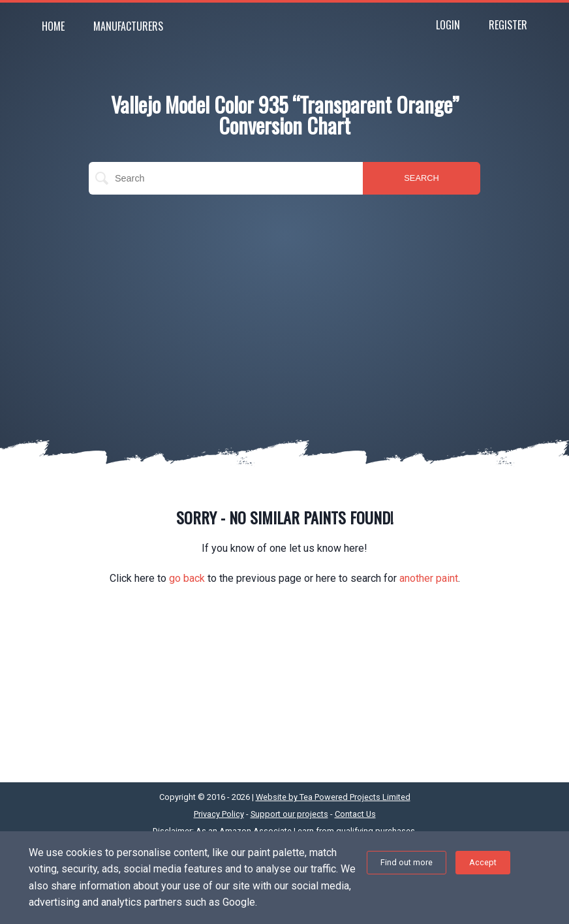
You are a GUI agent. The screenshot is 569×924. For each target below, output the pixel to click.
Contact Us (355, 814)
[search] (226, 178)
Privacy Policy (219, 814)
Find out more (407, 862)
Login (448, 25)
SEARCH (421, 178)
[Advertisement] (284, 299)
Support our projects (289, 814)
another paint (429, 578)
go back (187, 578)
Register (508, 25)
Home (53, 26)
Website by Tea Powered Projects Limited (333, 797)
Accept (483, 862)
